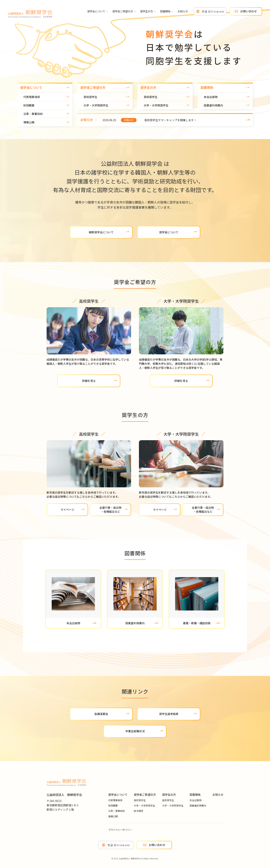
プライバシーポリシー (120, 830)
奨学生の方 (148, 11)
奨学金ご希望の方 (124, 11)
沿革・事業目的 (33, 114)
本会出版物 (211, 97)
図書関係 (167, 11)
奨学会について (98, 11)
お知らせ (183, 11)
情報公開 (29, 122)
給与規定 (139, 811)
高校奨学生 (90, 97)
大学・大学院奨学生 (96, 105)
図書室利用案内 (213, 105)
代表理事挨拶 (32, 97)
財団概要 (29, 105)
